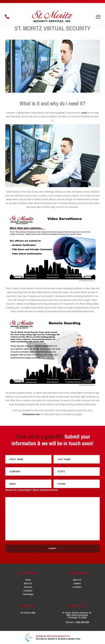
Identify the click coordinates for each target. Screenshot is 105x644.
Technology (28, 594)
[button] (98, 17)
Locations (28, 590)
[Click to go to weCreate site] (52, 637)
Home (28, 580)
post (85, 113)
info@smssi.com (31, 414)
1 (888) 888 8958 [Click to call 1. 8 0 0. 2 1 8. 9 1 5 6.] (82, 622)
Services (28, 587)
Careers (77, 583)
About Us (28, 583)
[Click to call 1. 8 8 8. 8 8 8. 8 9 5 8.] (7, 17)
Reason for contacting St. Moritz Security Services (32, 490)
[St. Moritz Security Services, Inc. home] (53, 17)
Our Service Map (28, 612)
